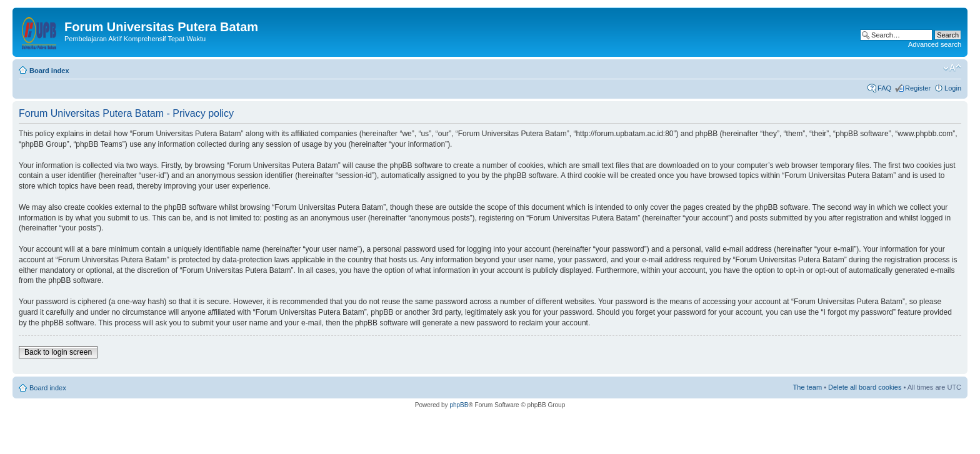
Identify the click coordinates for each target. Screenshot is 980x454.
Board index (49, 71)
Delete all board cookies (865, 387)
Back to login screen (58, 352)
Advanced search (935, 44)
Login (953, 88)
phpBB (459, 405)
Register (918, 88)
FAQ (884, 88)
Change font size (952, 68)
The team (807, 387)
